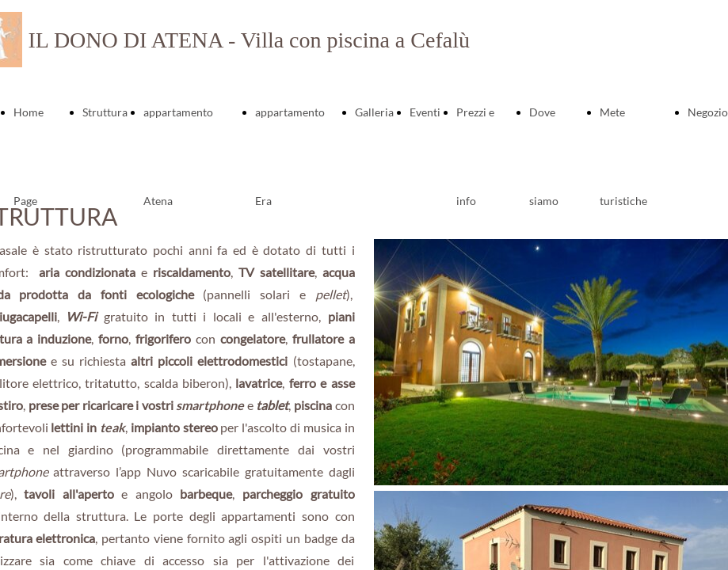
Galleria (374, 112)
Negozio (708, 112)
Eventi (425, 112)
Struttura (105, 112)
